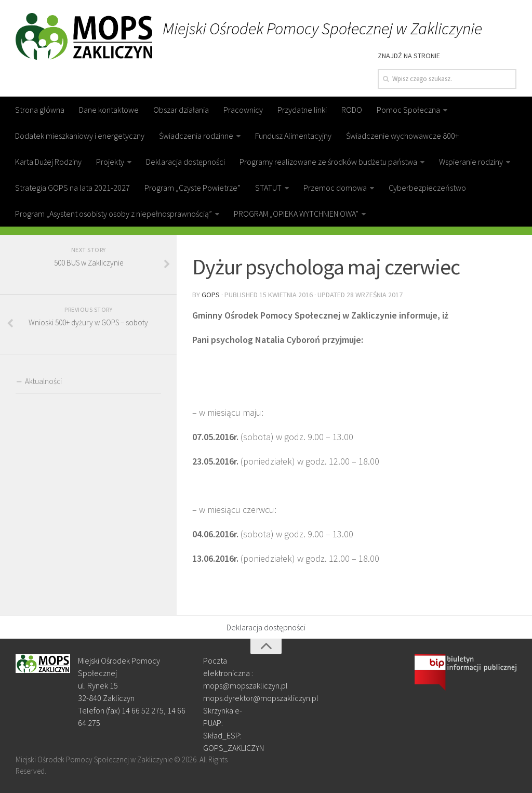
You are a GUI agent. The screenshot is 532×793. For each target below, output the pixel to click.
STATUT (268, 188)
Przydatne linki (302, 110)
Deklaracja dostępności (185, 162)
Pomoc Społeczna (408, 110)
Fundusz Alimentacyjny (293, 136)
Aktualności (43, 381)
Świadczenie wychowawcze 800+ (402, 136)
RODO (352, 110)
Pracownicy (243, 110)
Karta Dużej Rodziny (48, 162)
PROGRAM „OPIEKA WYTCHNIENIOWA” (296, 214)
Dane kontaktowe (109, 110)
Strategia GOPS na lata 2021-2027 (72, 188)
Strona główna (40, 110)
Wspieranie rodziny (471, 162)
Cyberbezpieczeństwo (427, 188)
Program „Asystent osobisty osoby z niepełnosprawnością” (114, 214)
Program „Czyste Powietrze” (192, 188)
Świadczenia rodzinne (196, 136)
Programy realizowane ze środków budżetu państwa (328, 162)
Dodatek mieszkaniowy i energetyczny (80, 136)
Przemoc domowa (335, 188)
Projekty (110, 162)
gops (211, 295)
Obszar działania (181, 110)
